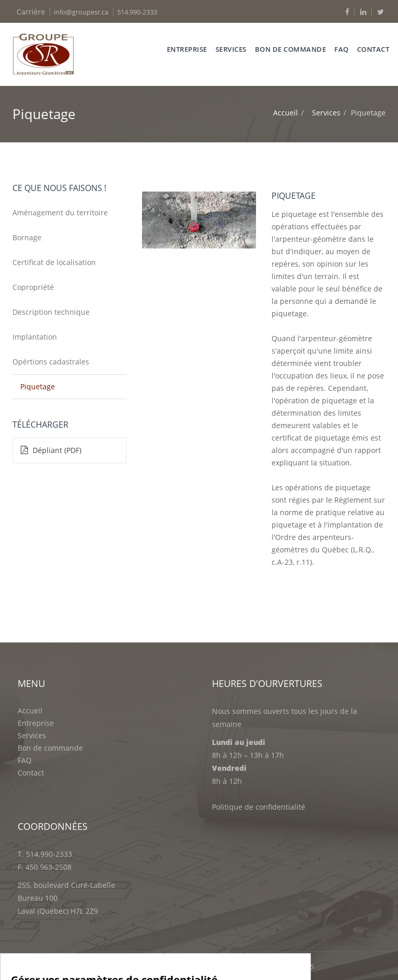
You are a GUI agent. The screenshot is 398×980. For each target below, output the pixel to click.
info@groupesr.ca (81, 12)
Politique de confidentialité (259, 807)
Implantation (35, 337)
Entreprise (187, 49)
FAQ (342, 49)
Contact (373, 49)
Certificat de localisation (54, 262)
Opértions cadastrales (51, 362)
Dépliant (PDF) (51, 450)
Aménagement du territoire (60, 213)
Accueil (286, 113)
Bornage (27, 237)
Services (326, 113)
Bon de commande (291, 49)
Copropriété (33, 287)
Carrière (31, 12)
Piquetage (38, 386)
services (231, 49)
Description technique (51, 312)
